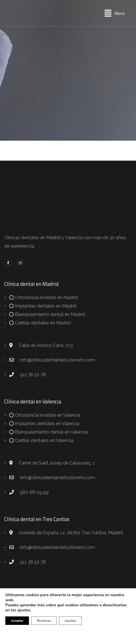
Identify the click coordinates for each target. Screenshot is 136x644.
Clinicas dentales (22, 238)
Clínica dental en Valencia (33, 401)
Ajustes (71, 621)
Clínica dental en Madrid (31, 284)
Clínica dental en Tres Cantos (37, 519)
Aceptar (17, 621)
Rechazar (44, 621)
